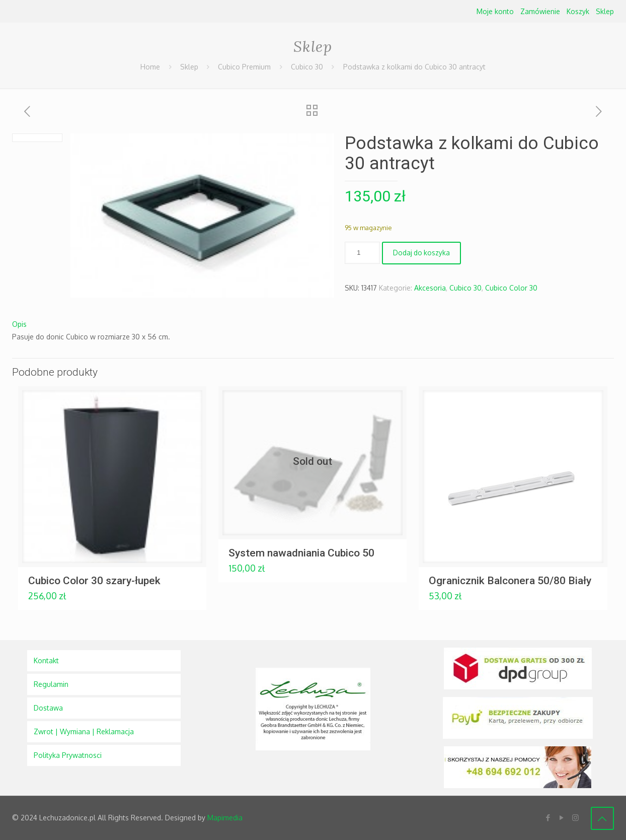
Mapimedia (225, 818)
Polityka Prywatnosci (68, 755)
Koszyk (578, 11)
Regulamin (51, 684)
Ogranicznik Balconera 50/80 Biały (510, 581)
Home (150, 67)
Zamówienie (540, 11)
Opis (19, 324)
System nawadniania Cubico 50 (301, 553)
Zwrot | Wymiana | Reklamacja (84, 731)
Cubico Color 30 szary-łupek (94, 581)
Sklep (605, 11)
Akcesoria (430, 288)
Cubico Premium (244, 67)
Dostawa (48, 708)
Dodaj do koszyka (422, 254)
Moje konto (495, 11)
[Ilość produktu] (362, 253)
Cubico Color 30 (511, 288)
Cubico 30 (307, 67)
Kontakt (46, 660)
